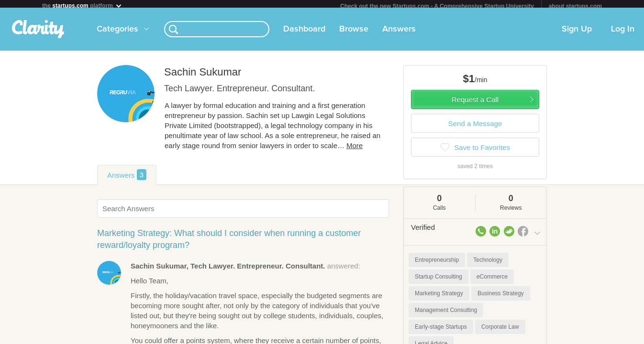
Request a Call (475, 103)
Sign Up (577, 33)
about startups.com (575, 6)
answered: (245, 270)
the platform (82, 5)
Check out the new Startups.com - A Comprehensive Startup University (437, 6)
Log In (623, 33)
